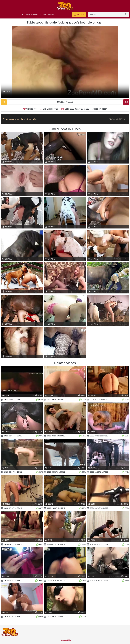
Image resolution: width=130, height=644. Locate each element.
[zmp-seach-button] (126, 14)
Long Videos (48, 14)
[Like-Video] (4, 102)
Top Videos (25, 14)
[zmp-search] (108, 14)
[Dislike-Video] (126, 102)
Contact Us (66, 640)
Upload (79, 15)
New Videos (36, 14)
